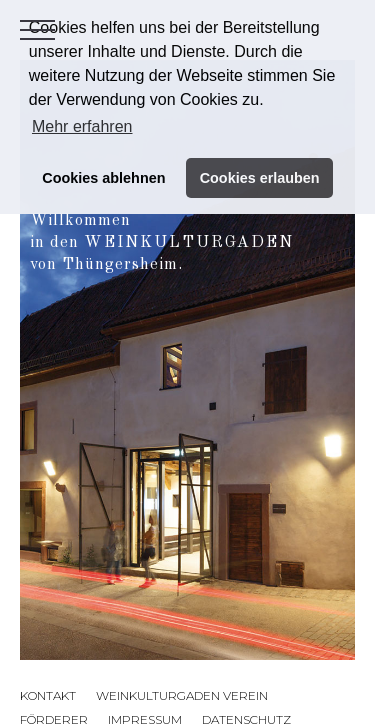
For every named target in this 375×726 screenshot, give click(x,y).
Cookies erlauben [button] (260, 178)
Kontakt (48, 695)
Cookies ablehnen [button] (103, 178)
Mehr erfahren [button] (82, 126)
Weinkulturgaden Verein (182, 695)
